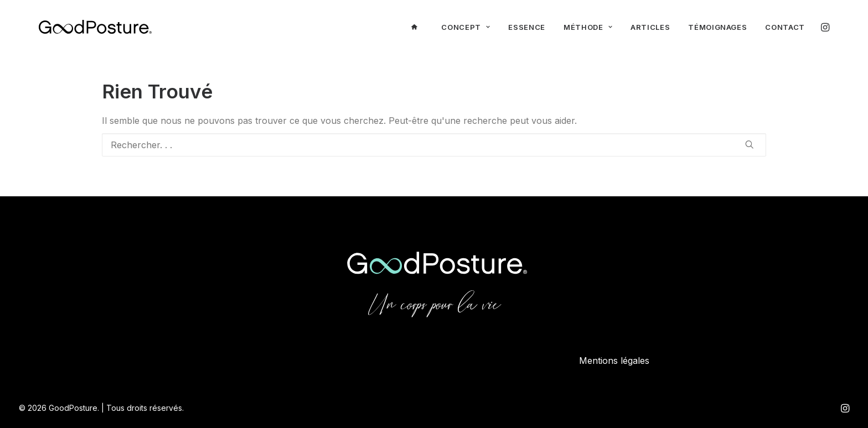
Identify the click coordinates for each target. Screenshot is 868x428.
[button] (824, 27)
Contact (785, 27)
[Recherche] (434, 145)
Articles (650, 27)
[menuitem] (417, 27)
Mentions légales (614, 361)
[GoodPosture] (95, 27)
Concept (466, 27)
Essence (527, 27)
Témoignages (717, 27)
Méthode (588, 27)
